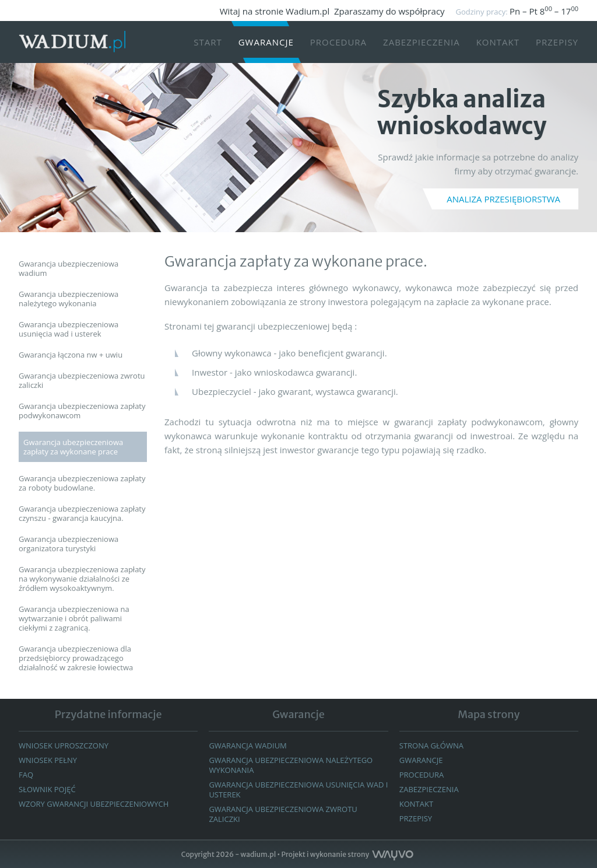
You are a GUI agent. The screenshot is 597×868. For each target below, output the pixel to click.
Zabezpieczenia (422, 42)
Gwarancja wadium (247, 745)
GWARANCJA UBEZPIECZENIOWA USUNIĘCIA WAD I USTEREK (298, 790)
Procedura (338, 42)
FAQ (26, 775)
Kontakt (498, 42)
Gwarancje (266, 42)
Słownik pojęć (47, 789)
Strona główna (431, 745)
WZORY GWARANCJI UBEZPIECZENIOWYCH (94, 804)
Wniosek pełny (48, 760)
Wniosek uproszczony (64, 745)
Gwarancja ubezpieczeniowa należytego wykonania (291, 765)
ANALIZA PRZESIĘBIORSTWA (503, 199)
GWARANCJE (421, 760)
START (208, 42)
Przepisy (557, 42)
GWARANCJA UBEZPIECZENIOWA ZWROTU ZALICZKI (283, 814)
